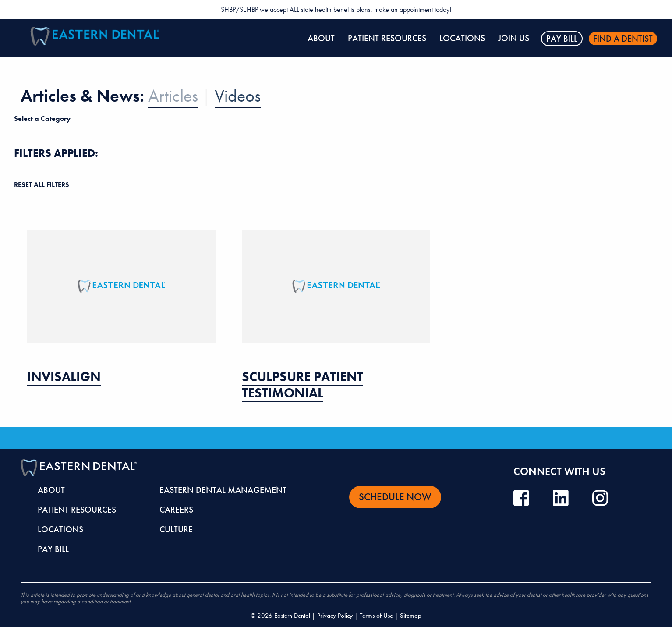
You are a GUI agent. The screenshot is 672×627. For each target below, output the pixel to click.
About (321, 38)
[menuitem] (321, 39)
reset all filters (42, 185)
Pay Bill (562, 39)
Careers (176, 510)
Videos (238, 96)
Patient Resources (387, 38)
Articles (173, 96)
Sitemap (411, 616)
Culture (176, 529)
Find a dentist (623, 39)
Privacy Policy (335, 616)
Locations (462, 38)
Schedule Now (395, 497)
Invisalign (64, 377)
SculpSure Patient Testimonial (302, 385)
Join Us (514, 38)
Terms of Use (376, 616)
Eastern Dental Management (223, 490)
